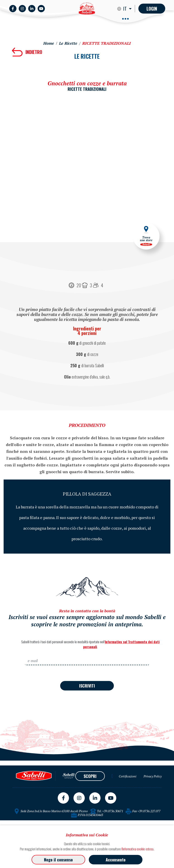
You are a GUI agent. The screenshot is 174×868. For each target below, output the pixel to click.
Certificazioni (128, 776)
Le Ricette (68, 43)
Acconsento (116, 860)
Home (49, 43)
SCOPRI (90, 776)
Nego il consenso (58, 860)
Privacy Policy (153, 776)
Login (152, 9)
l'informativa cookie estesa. (138, 849)
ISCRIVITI (87, 686)
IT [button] (126, 9)
